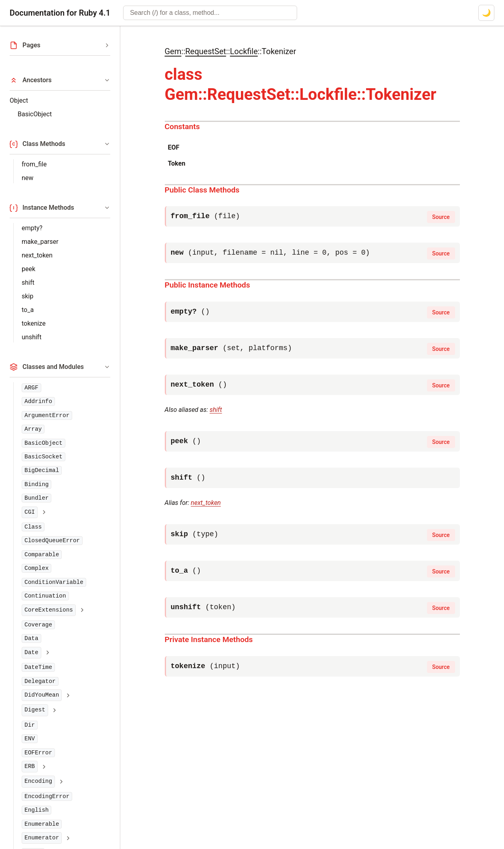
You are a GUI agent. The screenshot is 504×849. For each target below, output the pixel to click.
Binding (36, 484)
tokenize (34, 323)
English (36, 810)
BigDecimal (42, 470)
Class (33, 527)
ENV (30, 739)
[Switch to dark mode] (486, 13)
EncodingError (47, 796)
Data (31, 638)
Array (33, 429)
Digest (35, 710)
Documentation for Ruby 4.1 (60, 13)
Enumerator (42, 838)
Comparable (42, 555)
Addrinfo (38, 401)
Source (441, 217)
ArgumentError (47, 415)
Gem (173, 51)
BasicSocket (44, 457)
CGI (30, 512)
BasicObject (35, 114)
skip (27, 296)
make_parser (40, 242)
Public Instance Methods (207, 285)
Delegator (40, 681)
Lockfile (244, 51)
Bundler (36, 498)
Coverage (38, 625)
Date (31, 652)
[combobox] (210, 13)
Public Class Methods (202, 190)
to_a (28, 310)
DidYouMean (42, 695)
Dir (30, 725)
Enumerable (42, 824)
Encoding (38, 781)
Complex (36, 568)
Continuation (45, 596)
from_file (34, 164)
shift (28, 283)
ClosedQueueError (52, 541)
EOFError (38, 753)
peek (28, 269)
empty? (32, 228)
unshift (31, 337)
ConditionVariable (54, 582)
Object (19, 100)
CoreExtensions (49, 610)
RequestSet (206, 51)
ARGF (31, 388)
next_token (37, 255)
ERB (30, 766)
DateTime (38, 667)
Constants (182, 127)
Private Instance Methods (209, 639)
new (27, 178)
